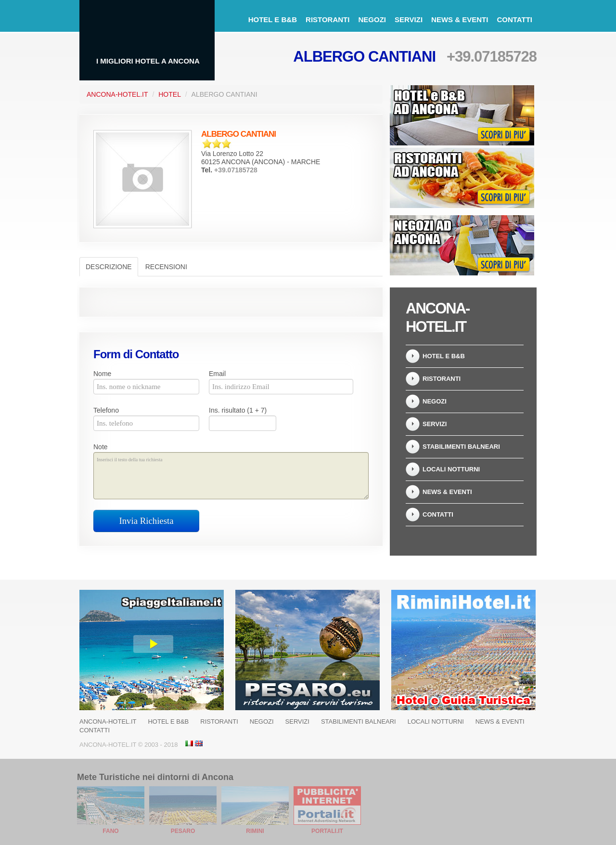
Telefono (106, 410)
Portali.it (327, 831)
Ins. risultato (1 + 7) (238, 410)
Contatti (514, 19)
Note (101, 447)
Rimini (255, 831)
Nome (102, 374)
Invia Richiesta (147, 521)
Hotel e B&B (273, 19)
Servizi (409, 19)
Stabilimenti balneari (461, 447)
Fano (110, 831)
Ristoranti (327, 19)
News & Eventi (460, 19)
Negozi (372, 19)
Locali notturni (451, 469)
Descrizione (109, 267)
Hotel (170, 94)
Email (217, 374)
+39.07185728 (492, 57)
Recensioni (166, 267)
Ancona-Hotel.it (117, 94)
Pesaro (183, 831)
